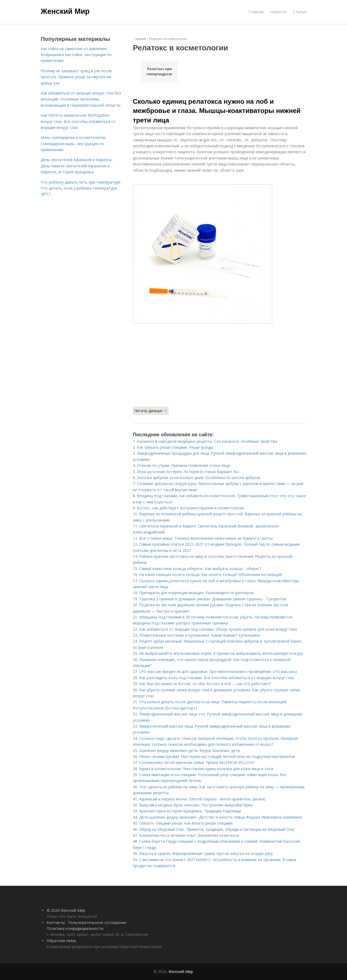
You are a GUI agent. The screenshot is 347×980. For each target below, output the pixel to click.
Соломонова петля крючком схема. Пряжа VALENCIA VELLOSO (197, 762)
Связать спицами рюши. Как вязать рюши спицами (186, 823)
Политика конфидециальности (75, 928)
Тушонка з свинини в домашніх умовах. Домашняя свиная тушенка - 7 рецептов (213, 599)
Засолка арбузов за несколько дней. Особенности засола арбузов (199, 478)
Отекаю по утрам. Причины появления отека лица (183, 465)
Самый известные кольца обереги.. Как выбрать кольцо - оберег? (200, 569)
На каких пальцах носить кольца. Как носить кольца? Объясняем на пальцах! (211, 574)
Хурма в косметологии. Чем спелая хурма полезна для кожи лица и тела (206, 769)
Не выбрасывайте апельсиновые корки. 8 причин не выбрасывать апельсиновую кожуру (221, 653)
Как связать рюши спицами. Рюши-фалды (175, 447)
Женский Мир (65, 11)
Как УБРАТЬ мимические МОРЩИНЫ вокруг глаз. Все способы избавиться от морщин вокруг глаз (78, 121)
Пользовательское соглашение (97, 922)
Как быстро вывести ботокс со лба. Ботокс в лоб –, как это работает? (205, 684)
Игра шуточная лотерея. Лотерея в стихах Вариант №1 (188, 472)
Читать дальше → (151, 411)
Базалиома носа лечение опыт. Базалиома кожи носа (189, 835)
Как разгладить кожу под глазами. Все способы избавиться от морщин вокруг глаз (216, 678)
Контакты (56, 922)
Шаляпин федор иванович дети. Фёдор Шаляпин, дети (189, 751)
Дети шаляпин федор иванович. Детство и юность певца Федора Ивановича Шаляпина (220, 817)
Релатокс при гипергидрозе (159, 71)
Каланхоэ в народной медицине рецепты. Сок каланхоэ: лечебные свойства (207, 441)
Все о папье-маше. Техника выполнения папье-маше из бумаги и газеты (206, 538)
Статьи (300, 12)
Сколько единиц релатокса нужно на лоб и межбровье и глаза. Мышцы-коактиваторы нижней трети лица (217, 111)
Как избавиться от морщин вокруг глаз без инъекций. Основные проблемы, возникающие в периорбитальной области (81, 99)
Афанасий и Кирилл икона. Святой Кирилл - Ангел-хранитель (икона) (202, 799)
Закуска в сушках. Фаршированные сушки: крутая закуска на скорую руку (206, 853)
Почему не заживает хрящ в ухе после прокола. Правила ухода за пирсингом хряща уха (76, 77)
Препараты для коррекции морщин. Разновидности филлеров (196, 593)
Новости (278, 12)
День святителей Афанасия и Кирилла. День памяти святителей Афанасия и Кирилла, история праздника (76, 166)
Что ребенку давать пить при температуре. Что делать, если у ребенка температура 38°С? (81, 188)
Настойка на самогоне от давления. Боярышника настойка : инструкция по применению (76, 55)
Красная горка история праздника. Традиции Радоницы (190, 811)
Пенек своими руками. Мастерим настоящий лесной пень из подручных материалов (217, 756)
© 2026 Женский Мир (66, 910)
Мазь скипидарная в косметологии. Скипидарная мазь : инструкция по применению (73, 144)
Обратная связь (62, 941)
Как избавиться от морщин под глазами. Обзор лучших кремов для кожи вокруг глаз (218, 629)
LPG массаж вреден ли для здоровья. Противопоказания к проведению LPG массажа (218, 671)
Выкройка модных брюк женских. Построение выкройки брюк (196, 805)
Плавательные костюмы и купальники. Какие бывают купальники (199, 635)
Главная (256, 12)
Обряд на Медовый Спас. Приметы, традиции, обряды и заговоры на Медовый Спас (217, 829)
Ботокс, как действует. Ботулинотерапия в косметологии (190, 508)
